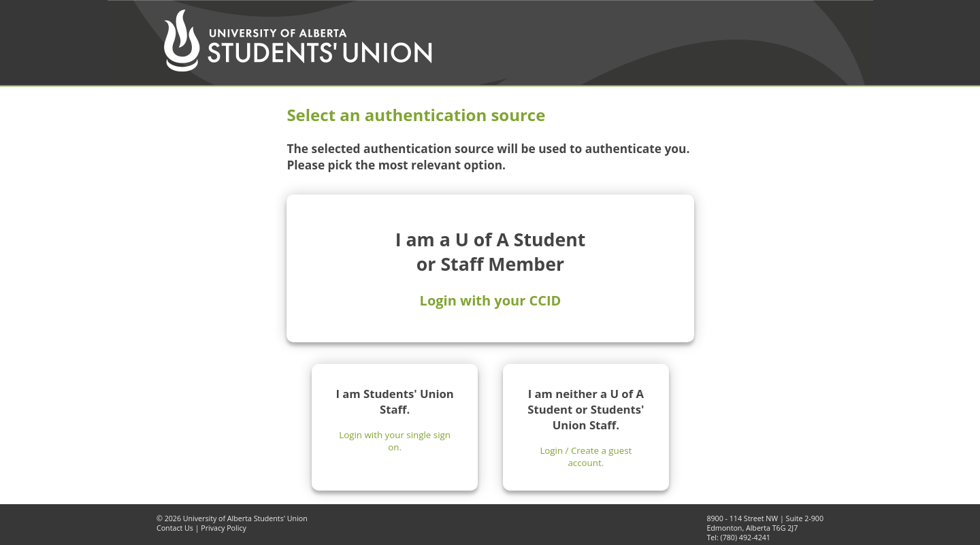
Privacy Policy (224, 528)
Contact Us (175, 528)
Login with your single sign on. (395, 441)
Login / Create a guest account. (586, 457)
